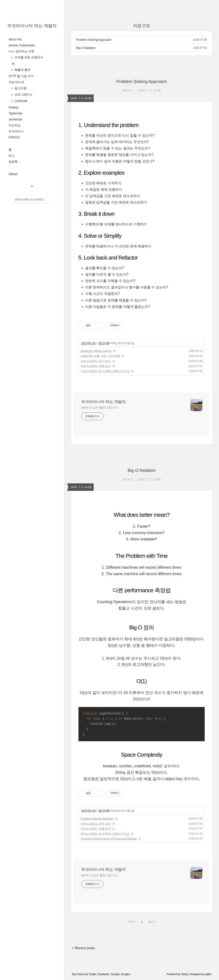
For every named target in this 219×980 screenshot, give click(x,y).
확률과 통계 (22, 70)
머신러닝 (15, 125)
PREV (131, 921)
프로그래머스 (23, 94)
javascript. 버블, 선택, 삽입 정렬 (100, 356)
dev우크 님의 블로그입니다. (100, 407)
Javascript (15, 119)
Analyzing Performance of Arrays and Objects (109, 839)
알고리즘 (20, 88)
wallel (208, 974)
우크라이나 (16, 131)
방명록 (13, 162)
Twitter (92, 974)
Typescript (15, 113)
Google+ (126, 974)
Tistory (185, 974)
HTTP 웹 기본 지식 (21, 76)
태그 (12, 156)
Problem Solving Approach (94, 40)
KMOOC (14, 137)
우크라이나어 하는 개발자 (32, 26)
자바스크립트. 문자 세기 (96, 361)
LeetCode (21, 101)
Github (13, 174)
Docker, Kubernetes (22, 45)
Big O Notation (86, 48)
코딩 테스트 (16, 82)
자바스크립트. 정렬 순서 (96, 366)
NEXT (151, 921)
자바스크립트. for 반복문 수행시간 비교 (105, 371)
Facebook (103, 974)
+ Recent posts (84, 948)
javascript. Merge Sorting (96, 351)
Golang (13, 107)
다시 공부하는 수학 (21, 51)
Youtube (115, 974)
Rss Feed (78, 974)
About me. (15, 39)
